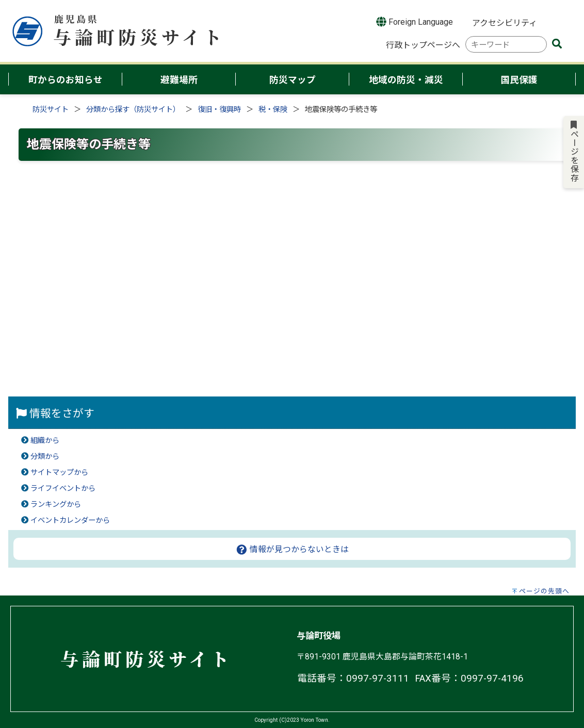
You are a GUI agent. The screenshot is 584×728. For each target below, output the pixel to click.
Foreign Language (415, 22)
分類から (45, 457)
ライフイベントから (63, 489)
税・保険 (273, 110)
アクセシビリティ (505, 23)
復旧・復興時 (219, 110)
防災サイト (51, 110)
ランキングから (56, 504)
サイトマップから (59, 473)
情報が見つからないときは (292, 549)
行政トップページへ (423, 45)
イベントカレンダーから (70, 520)
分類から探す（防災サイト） (133, 110)
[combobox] (506, 45)
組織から (45, 441)
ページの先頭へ (544, 591)
